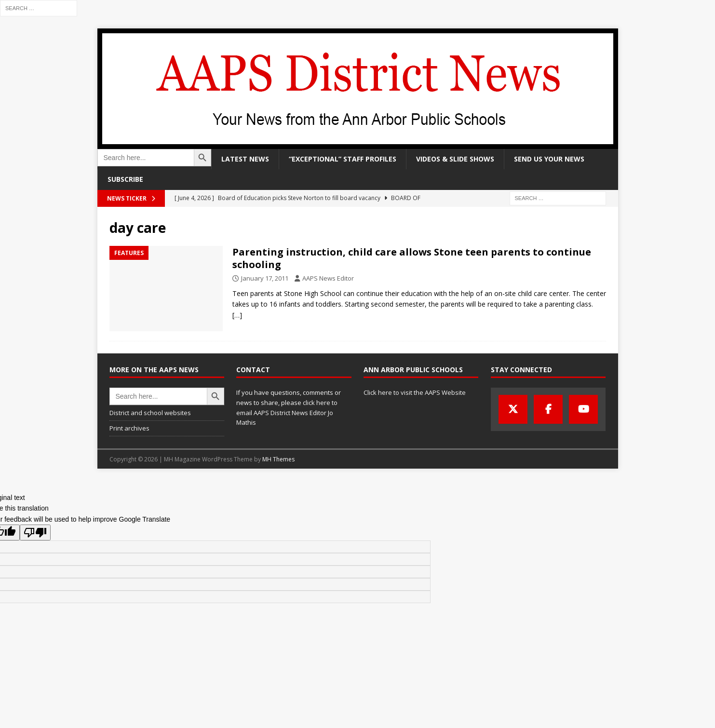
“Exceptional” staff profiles (343, 159)
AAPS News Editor (328, 278)
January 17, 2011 (265, 278)
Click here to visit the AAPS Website (415, 392)
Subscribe (125, 179)
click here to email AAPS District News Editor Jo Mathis (287, 413)
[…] (237, 315)
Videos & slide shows (455, 159)
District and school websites (150, 413)
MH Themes (278, 459)
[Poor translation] (35, 533)
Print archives (129, 428)
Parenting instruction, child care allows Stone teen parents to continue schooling (412, 258)
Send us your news (549, 159)
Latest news (245, 159)
